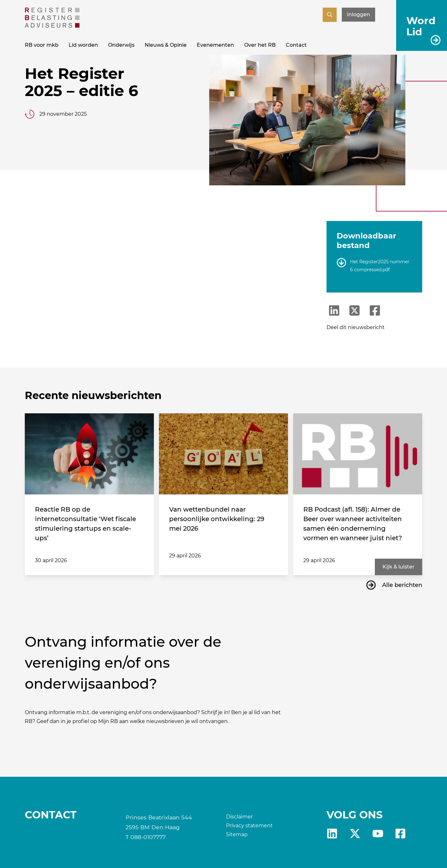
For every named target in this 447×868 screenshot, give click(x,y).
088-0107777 (148, 837)
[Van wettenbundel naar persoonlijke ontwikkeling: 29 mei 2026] (223, 454)
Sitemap (237, 834)
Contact (296, 45)
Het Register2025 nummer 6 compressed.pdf (380, 266)
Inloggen (358, 14)
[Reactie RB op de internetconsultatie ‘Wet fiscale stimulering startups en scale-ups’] (89, 454)
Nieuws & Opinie (166, 45)
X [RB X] (355, 834)
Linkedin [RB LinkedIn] (332, 834)
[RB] (52, 26)
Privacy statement (249, 826)
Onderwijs (121, 45)
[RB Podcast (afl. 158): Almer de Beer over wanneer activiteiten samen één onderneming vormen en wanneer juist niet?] (358, 454)
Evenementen (215, 45)
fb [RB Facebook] (400, 834)
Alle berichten (402, 585)
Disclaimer (239, 817)
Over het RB (260, 45)
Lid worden (83, 45)
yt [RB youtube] (378, 834)
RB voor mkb (42, 45)
